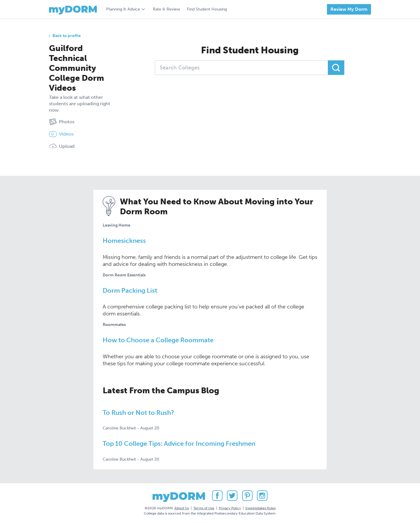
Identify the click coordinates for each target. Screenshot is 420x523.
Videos (61, 134)
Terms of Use (204, 508)
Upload (62, 146)
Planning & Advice (123, 9)
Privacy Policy (230, 508)
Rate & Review (166, 9)
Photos (62, 122)
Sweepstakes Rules (260, 508)
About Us (182, 508)
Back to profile (67, 36)
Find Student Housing (207, 9)
